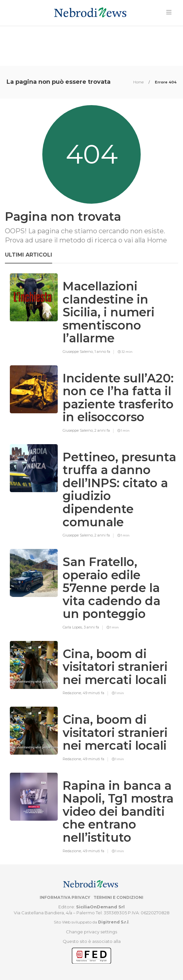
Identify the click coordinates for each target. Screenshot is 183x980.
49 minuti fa (93, 693)
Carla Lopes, (73, 627)
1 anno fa (102, 352)
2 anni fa (102, 430)
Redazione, (73, 693)
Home (139, 82)
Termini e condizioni (118, 897)
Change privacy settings (91, 932)
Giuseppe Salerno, (79, 352)
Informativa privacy (65, 897)
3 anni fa (91, 627)
